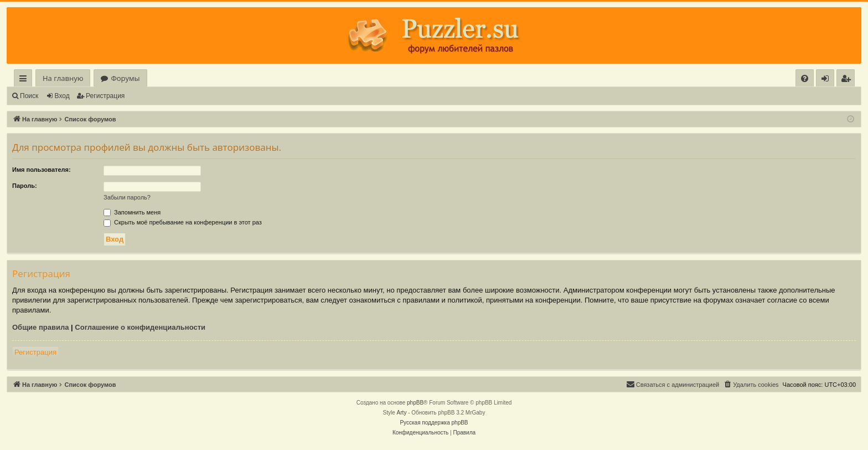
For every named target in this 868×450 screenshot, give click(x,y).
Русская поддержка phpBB (434, 423)
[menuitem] (805, 78)
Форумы (125, 78)
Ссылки (25, 80)
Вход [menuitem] (827, 80)
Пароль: (25, 186)
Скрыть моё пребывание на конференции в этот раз (183, 222)
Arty (402, 413)
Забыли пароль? (127, 197)
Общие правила (40, 327)
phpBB (415, 403)
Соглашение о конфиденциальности (140, 327)
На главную (63, 78)
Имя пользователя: (42, 170)
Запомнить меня (132, 212)
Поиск (29, 96)
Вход (62, 96)
